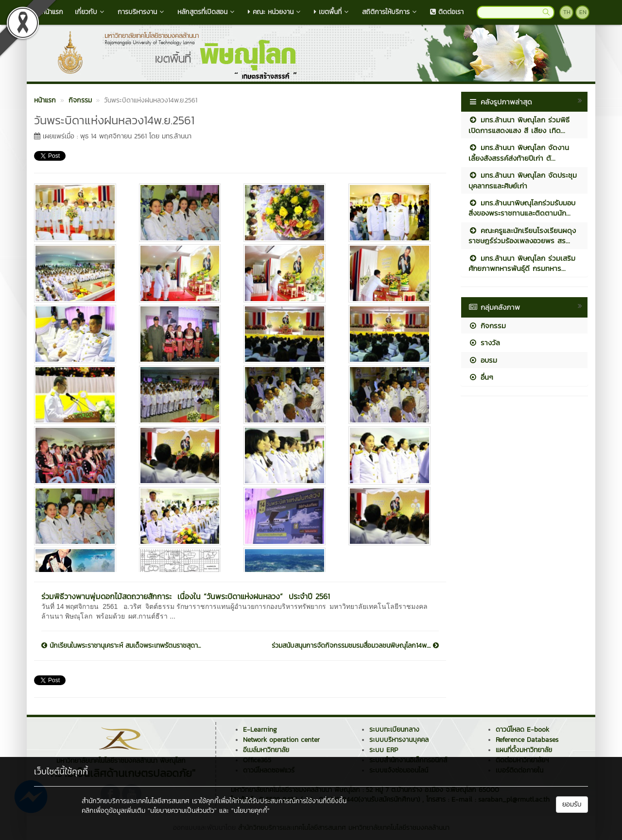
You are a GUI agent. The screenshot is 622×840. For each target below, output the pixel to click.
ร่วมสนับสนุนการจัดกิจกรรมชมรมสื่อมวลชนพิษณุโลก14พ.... (355, 646)
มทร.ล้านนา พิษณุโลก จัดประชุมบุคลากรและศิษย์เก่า (523, 180)
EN (583, 12)
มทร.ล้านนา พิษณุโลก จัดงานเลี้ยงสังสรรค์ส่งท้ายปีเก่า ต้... (519, 152)
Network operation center (281, 740)
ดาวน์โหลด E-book (522, 730)
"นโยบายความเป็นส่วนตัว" (182, 811)
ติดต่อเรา (447, 12)
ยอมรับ (572, 804)
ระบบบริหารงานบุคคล (399, 740)
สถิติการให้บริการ (390, 12)
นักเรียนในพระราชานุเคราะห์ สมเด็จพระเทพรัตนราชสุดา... (121, 646)
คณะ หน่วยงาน (275, 12)
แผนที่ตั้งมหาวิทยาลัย (524, 750)
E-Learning (260, 730)
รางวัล (484, 343)
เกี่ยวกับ (90, 12)
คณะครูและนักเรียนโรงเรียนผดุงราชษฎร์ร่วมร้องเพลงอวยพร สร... (522, 235)
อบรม (483, 360)
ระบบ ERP (384, 750)
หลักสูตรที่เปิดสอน (207, 12)
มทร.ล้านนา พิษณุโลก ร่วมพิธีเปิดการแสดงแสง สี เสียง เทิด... (519, 125)
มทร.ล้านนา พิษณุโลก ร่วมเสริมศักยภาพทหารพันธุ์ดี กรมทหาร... (522, 263)
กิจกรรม (487, 326)
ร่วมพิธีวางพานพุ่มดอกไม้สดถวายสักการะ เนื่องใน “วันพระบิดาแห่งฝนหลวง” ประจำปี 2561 (186, 596)
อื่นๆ (481, 377)
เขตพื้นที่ (332, 12)
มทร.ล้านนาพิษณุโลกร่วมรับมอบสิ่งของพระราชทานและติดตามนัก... (522, 208)
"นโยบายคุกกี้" (251, 811)
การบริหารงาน (142, 12)
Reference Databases (527, 740)
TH (567, 12)
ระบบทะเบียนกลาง (394, 730)
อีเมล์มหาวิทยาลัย (266, 750)
